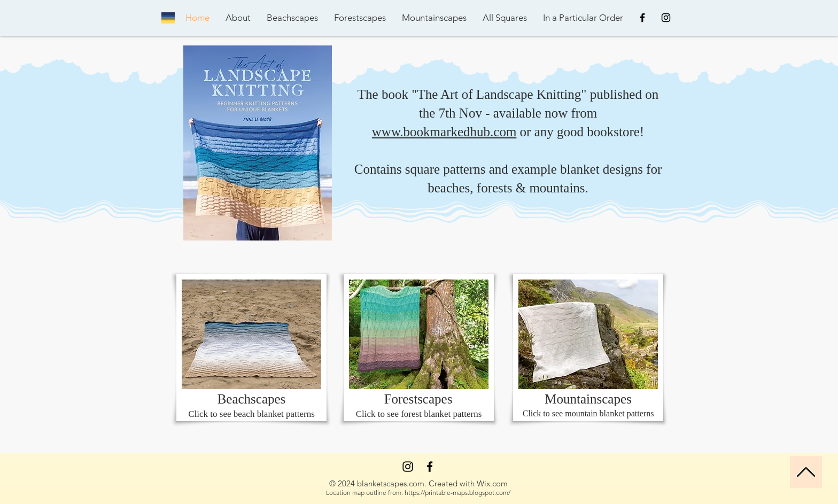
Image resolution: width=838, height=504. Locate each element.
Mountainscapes (588, 399)
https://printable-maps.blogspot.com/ (457, 493)
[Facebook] (430, 467)
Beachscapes (252, 399)
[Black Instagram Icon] (666, 18)
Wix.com (492, 483)
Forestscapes (418, 399)
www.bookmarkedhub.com (444, 132)
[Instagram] (408, 467)
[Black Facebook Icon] (642, 18)
